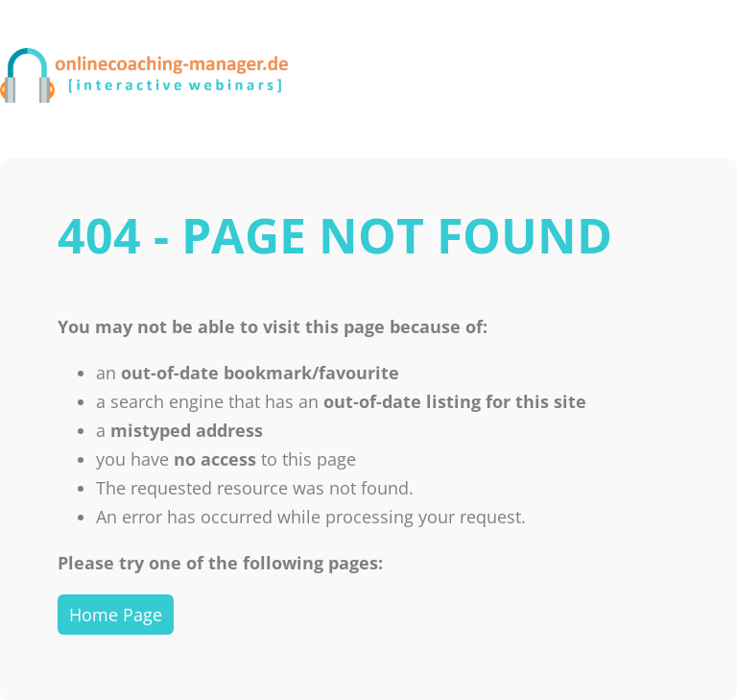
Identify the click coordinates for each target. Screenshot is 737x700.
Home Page (116, 615)
